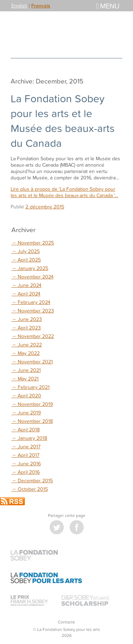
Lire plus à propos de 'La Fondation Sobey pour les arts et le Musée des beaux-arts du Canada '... (64, 192)
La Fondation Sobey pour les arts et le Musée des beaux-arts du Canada (63, 121)
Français (41, 6)
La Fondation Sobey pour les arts (67, 35)
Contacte (66, 622)
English (19, 5)
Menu (108, 6)
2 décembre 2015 (45, 206)
